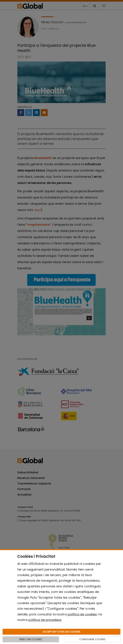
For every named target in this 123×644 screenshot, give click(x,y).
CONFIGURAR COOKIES (92, 639)
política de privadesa (45, 620)
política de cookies (82, 614)
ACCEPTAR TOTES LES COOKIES (61, 632)
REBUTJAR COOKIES (31, 639)
